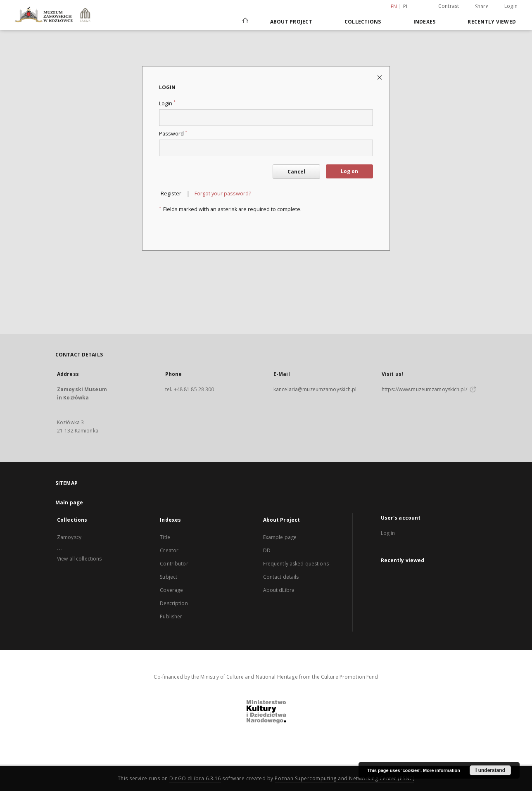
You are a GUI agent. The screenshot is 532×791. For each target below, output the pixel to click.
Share (482, 7)
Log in (388, 533)
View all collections (79, 559)
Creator (169, 550)
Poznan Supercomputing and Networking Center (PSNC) (344, 778)
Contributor (174, 564)
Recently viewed (492, 22)
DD (267, 550)
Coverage (171, 590)
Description (174, 603)
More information (442, 770)
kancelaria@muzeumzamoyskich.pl (315, 389)
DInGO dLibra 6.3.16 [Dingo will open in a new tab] (195, 778)
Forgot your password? (223, 194)
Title (165, 537)
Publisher (171, 616)
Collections (363, 22)
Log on (349, 171)
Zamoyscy (69, 537)
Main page (69, 502)
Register (171, 194)
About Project (291, 22)
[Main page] (245, 21)
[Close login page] (380, 77)
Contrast (449, 6)
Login (511, 6)
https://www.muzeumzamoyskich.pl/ (429, 389)
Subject (169, 577)
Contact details (281, 577)
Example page (280, 537)
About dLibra (279, 590)
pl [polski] (406, 6)
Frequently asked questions (296, 564)
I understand (490, 770)
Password (173, 134)
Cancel (296, 172)
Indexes (425, 22)
